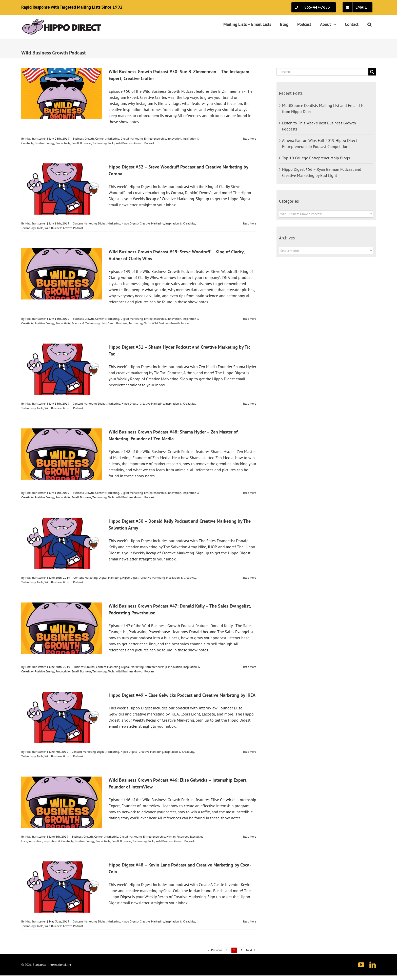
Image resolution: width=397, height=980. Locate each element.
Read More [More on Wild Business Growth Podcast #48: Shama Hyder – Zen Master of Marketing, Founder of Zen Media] (250, 493)
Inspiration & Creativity (180, 223)
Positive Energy (44, 143)
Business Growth (83, 138)
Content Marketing (107, 138)
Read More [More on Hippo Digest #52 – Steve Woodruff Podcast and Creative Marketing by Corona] (250, 223)
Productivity (63, 143)
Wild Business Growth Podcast (135, 143)
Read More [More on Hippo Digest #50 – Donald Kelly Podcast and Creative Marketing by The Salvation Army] (250, 578)
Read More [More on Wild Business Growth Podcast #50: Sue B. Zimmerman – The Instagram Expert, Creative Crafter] (250, 138)
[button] (369, 24)
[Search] (372, 72)
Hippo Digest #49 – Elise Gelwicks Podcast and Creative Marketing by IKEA (182, 695)
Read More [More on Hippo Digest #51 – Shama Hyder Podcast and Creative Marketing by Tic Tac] (250, 403)
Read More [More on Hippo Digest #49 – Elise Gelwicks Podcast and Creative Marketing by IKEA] (250, 752)
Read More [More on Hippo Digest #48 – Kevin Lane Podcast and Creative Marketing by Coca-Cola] (250, 921)
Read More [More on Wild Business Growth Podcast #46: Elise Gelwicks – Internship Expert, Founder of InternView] (250, 836)
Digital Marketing (132, 138)
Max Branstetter (36, 138)
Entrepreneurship (155, 138)
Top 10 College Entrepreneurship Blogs (316, 158)
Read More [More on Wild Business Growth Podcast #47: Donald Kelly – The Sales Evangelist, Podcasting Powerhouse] (250, 667)
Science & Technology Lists (89, 323)
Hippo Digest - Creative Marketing (143, 223)
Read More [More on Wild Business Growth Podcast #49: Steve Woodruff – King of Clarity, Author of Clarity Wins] (250, 319)
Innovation (174, 138)
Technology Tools (103, 143)
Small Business (81, 143)
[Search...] (322, 72)
